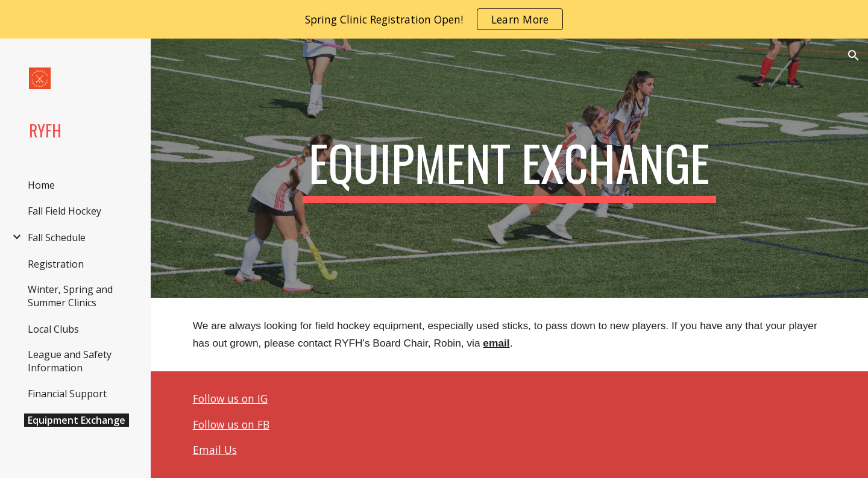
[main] (509, 168)
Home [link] (41, 185)
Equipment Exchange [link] (77, 420)
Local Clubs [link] (53, 329)
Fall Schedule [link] (57, 237)
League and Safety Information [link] (70, 361)
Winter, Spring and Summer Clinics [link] (70, 296)
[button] (854, 55)
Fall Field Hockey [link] (64, 211)
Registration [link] (56, 264)
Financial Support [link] (67, 394)
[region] (434, 19)
